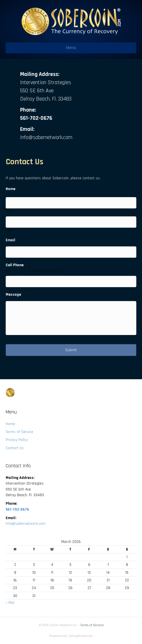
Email (12, 240)
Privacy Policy (17, 440)
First (10, 211)
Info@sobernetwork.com (46, 137)
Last (10, 230)
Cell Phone (17, 265)
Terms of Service (19, 432)
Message (15, 295)
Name (12, 189)
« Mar (10, 603)
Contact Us (15, 448)
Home (10, 424)
